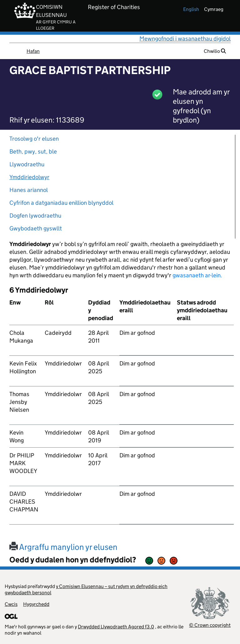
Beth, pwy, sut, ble (33, 151)
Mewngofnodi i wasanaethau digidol (185, 39)
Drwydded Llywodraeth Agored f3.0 (116, 627)
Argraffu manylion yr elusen (63, 547)
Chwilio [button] (215, 51)
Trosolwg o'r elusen (34, 139)
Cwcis (11, 604)
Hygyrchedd (36, 604)
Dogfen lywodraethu (35, 216)
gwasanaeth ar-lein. (197, 275)
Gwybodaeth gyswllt (36, 228)
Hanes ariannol (29, 190)
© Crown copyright (210, 625)
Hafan (33, 51)
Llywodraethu (27, 164)
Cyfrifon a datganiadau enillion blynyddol (61, 203)
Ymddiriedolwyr (29, 177)
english (191, 9)
